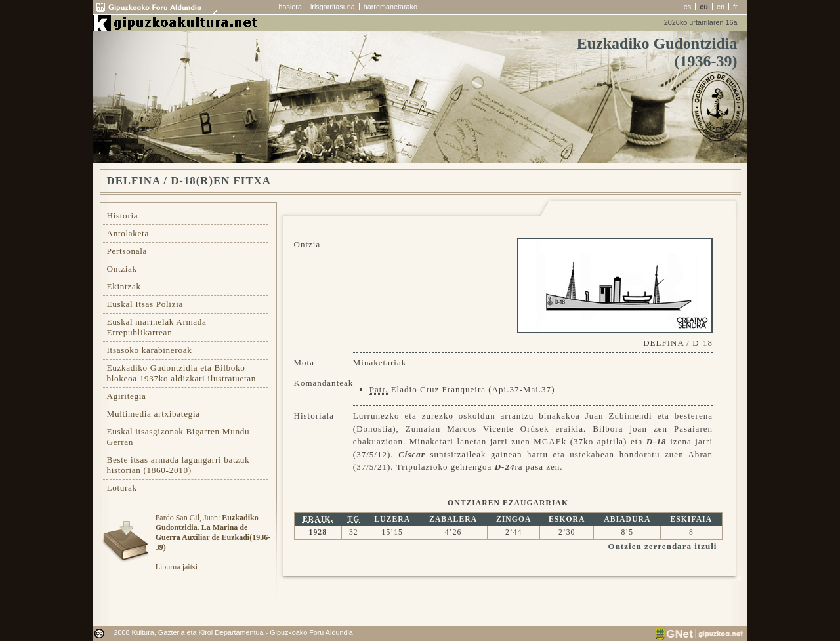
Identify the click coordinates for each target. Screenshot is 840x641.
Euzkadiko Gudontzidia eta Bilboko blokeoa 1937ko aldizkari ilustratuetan (182, 373)
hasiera (290, 7)
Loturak (122, 488)
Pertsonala (127, 251)
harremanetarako (390, 7)
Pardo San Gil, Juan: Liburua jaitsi (213, 542)
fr (735, 7)
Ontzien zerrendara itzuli (663, 546)
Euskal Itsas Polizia (145, 304)
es (687, 7)
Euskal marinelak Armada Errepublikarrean (157, 327)
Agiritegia (127, 396)
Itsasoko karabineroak (150, 350)
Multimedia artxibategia (154, 414)
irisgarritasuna (333, 7)
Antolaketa (128, 233)
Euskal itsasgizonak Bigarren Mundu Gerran (178, 437)
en (721, 7)
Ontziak (122, 269)
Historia (123, 216)
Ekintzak (124, 286)
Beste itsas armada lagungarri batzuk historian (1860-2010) (178, 465)
